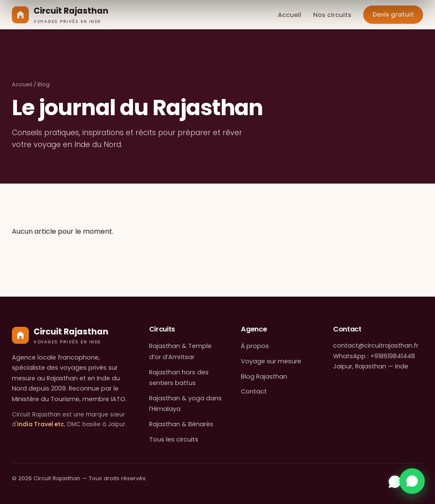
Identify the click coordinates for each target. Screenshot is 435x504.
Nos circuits (332, 15)
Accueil (290, 15)
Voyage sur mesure (271, 361)
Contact (254, 391)
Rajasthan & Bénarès (181, 424)
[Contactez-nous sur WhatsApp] (412, 481)
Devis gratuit (393, 14)
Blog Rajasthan (264, 377)
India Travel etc (41, 424)
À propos (255, 346)
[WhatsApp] (395, 482)
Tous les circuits (174, 439)
